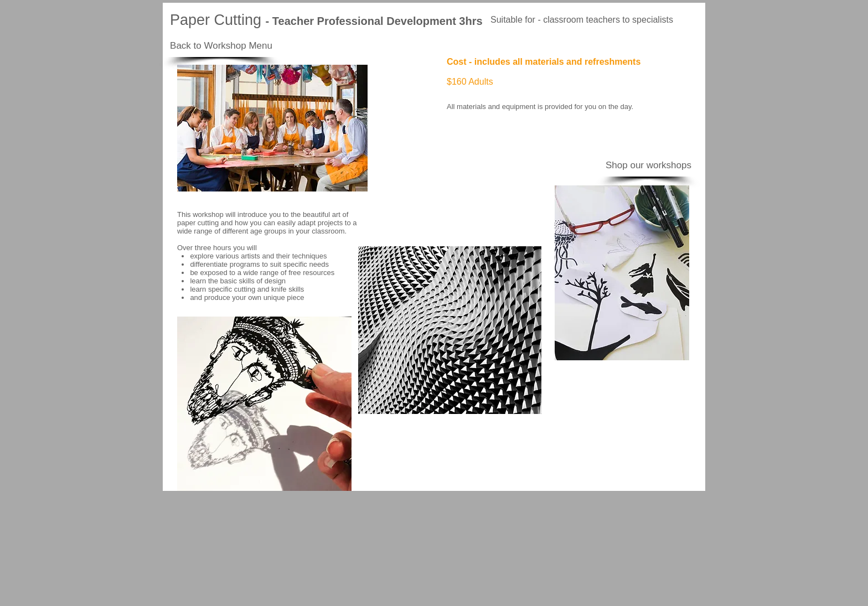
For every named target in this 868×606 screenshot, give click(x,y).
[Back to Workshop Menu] (221, 46)
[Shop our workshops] (649, 165)
